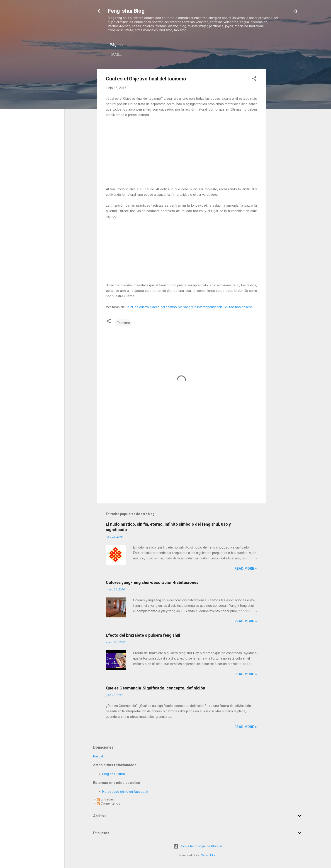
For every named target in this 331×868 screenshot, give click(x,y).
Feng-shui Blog (126, 11)
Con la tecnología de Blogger (198, 847)
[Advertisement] (284, 138)
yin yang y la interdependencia (201, 308)
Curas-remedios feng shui (242, 55)
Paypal (98, 757)
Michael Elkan (209, 856)
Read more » (246, 569)
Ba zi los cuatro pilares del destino (151, 308)
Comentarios (109, 804)
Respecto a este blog (189, 55)
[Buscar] (296, 12)
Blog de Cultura (114, 775)
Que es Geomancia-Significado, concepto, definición (156, 689)
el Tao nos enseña (239, 308)
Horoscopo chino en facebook (125, 793)
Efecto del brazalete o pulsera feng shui (143, 636)
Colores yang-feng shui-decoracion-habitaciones (152, 583)
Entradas (105, 800)
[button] (254, 80)
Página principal (144, 55)
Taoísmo (124, 324)
